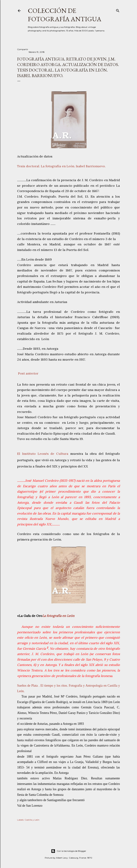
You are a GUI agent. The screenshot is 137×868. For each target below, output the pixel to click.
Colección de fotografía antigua (65, 15)
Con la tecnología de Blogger (69, 851)
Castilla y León (32, 820)
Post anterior (28, 373)
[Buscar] (118, 10)
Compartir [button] (23, 49)
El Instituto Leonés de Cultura (43, 454)
